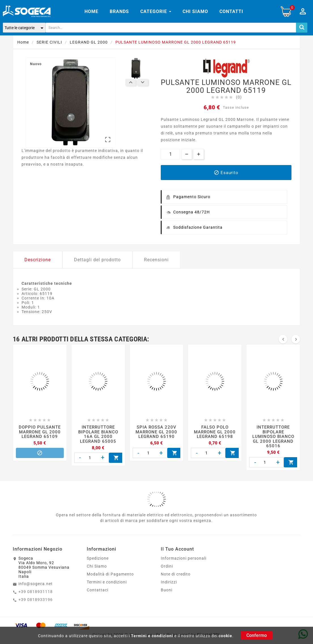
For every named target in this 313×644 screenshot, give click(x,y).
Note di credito (176, 574)
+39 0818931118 (36, 592)
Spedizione (98, 558)
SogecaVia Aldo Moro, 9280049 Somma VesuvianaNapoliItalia (44, 567)
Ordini (167, 566)
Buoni (167, 590)
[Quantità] (170, 154)
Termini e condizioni (152, 636)
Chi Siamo (97, 566)
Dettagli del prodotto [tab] (97, 260)
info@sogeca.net (36, 584)
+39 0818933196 (36, 600)
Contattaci (98, 590)
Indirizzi (169, 582)
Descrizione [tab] (38, 260)
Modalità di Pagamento (110, 574)
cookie (225, 636)
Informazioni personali (184, 558)
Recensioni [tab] (156, 260)
